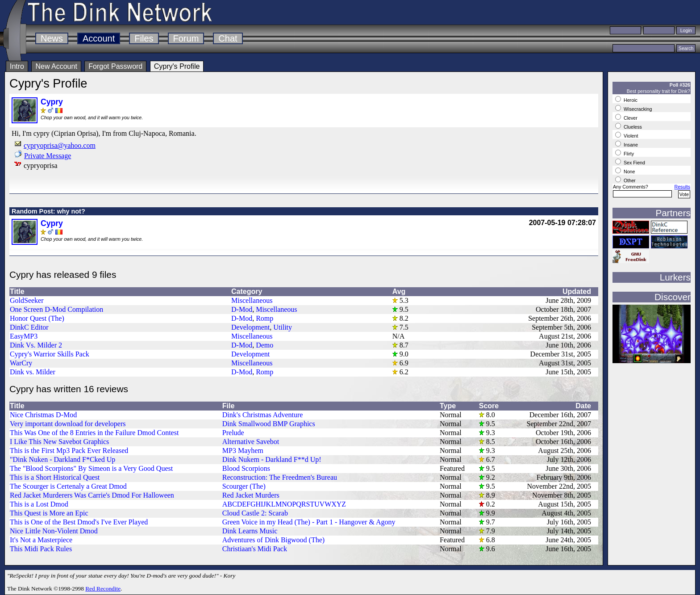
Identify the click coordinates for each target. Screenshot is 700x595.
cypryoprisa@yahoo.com (60, 145)
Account (99, 38)
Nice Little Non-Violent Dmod (54, 531)
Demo (265, 345)
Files (144, 38)
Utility (283, 327)
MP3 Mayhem (243, 450)
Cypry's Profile (177, 66)
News (52, 38)
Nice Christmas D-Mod (43, 415)
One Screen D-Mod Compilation (56, 309)
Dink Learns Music (250, 531)
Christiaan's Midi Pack (255, 549)
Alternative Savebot (251, 442)
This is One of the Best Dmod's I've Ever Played (79, 522)
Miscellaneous (252, 300)
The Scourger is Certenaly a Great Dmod (68, 486)
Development (250, 327)
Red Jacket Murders (251, 495)
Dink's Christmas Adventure (263, 415)
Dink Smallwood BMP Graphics (269, 424)
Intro (17, 66)
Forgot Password (115, 66)
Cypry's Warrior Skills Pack (50, 354)
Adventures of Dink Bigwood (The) (273, 540)
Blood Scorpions (246, 468)
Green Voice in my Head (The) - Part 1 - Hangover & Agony (309, 522)
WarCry (21, 363)
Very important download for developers (68, 424)
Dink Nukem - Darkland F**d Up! (272, 459)
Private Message (48, 156)
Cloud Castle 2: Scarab (255, 513)
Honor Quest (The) (37, 318)
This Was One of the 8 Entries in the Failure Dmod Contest (94, 433)
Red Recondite (103, 589)
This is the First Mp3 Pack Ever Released (69, 450)
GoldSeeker (27, 300)
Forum (186, 38)
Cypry (52, 102)
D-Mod (242, 309)
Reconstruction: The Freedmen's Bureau (280, 477)
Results (682, 187)
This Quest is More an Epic (49, 513)
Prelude (233, 433)
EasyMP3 (24, 336)
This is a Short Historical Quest (55, 477)
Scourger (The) (244, 486)
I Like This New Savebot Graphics (59, 442)
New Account (56, 66)
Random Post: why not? (48, 211)
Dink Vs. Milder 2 (36, 345)
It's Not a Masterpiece (41, 540)
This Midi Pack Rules (41, 549)
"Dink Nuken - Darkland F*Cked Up (62, 459)
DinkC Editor (29, 327)
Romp (265, 318)
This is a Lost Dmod (39, 504)
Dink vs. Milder (33, 372)
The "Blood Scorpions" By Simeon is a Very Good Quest (91, 468)
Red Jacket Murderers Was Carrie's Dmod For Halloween (92, 495)
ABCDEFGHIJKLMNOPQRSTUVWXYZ (284, 504)
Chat (228, 38)
